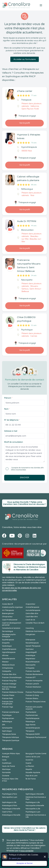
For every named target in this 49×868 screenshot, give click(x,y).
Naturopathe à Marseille (35, 806)
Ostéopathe (7, 671)
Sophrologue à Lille (9, 802)
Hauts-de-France (8, 766)
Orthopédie (30, 668)
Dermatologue (8, 631)
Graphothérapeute (9, 649)
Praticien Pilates (8, 695)
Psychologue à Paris (10, 794)
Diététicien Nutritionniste (35, 631)
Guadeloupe (7, 763)
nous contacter (27, 851)
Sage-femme (31, 725)
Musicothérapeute (33, 662)
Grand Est (29, 760)
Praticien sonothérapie (11, 712)
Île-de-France (31, 779)
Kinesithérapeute (9, 659)
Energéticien (30, 634)
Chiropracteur (7, 617)
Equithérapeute (8, 640)
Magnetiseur (30, 659)
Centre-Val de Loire (33, 757)
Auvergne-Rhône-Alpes (11, 754)
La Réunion (30, 766)
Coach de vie (30, 620)
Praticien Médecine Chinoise (13, 692)
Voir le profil (25, 123)
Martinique (6, 769)
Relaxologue (30, 722)
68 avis (34, 185)
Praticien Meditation (33, 687)
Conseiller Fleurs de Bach (35, 623)
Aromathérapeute (32, 607)
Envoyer (24, 478)
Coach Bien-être (32, 617)
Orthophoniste (8, 668)
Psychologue (7, 715)
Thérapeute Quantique (11, 740)
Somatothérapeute (33, 728)
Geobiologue (7, 646)
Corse (4, 760)
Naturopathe (31, 665)
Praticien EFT (31, 678)
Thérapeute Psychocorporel (36, 737)
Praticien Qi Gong (32, 695)
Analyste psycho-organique (12, 607)
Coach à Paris (7, 812)
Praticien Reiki (8, 698)
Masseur (5, 662)
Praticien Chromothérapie (12, 678)
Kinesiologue (30, 655)
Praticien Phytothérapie (34, 692)
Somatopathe (7, 728)
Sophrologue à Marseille (35, 794)
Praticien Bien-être (9, 674)
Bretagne (6, 757)
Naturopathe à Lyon (10, 797)
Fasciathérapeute (32, 643)
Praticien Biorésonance (34, 674)
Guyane (28, 763)
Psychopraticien (8, 718)
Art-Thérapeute (8, 610)
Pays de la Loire (31, 776)
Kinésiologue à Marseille (11, 815)
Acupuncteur (30, 604)
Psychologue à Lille (33, 802)
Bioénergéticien (8, 613)
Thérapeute (30, 731)
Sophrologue (7, 731)
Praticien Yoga (8, 707)
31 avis (34, 325)
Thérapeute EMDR (33, 734)
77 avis (34, 96)
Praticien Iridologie (9, 684)
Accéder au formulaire (25, 59)
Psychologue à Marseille (11, 809)
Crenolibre (7, 527)
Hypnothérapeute (9, 652)
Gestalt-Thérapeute (33, 646)
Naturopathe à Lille (33, 809)
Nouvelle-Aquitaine (33, 772)
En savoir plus (15, 858)
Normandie (6, 772)
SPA (4, 725)
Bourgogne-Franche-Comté (36, 754)
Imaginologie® (31, 652)
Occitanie (6, 776)
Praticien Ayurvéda (33, 671)
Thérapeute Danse (9, 734)
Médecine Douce (8, 665)
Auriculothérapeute (33, 610)
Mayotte (29, 769)
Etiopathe (6, 643)
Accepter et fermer (25, 863)
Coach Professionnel (10, 620)
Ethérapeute (30, 640)
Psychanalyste (31, 712)
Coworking (30, 628)
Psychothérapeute (32, 718)
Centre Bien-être (32, 613)
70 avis (34, 143)
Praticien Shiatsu (32, 698)
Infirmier (5, 655)
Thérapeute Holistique (10, 737)
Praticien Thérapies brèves (36, 702)
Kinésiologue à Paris (10, 806)
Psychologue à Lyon (33, 812)
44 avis (34, 226)
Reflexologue (7, 722)
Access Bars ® (7, 604)
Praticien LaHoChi (32, 684)
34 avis (34, 276)
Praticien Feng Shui (9, 681)
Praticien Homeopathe (34, 681)
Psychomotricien (32, 715)
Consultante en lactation (11, 628)
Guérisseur (30, 649)
